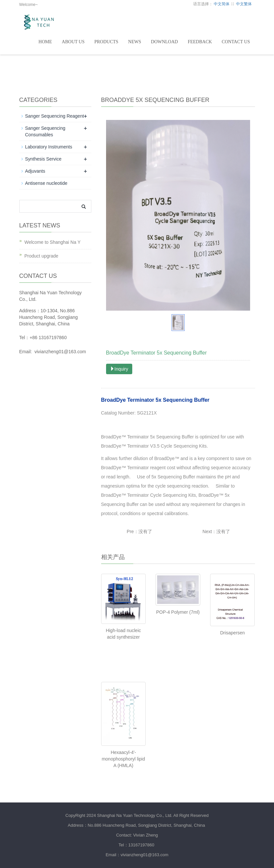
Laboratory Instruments (49, 147)
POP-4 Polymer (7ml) (178, 612)
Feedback (200, 42)
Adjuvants (35, 171)
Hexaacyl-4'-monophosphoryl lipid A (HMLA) (123, 759)
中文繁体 (244, 4)
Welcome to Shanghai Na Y (53, 242)
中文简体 (222, 4)
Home (45, 42)
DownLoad (164, 42)
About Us (73, 42)
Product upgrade (42, 256)
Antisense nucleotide (46, 183)
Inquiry (119, 369)
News (135, 42)
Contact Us (236, 42)
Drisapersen (232, 633)
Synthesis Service (43, 159)
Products (106, 42)
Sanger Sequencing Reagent (55, 116)
